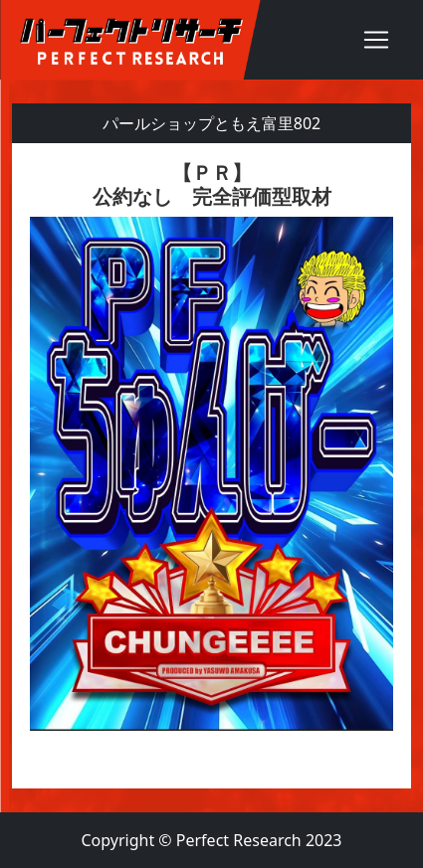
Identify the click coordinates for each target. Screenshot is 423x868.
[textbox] (211, 466)
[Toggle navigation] (376, 40)
